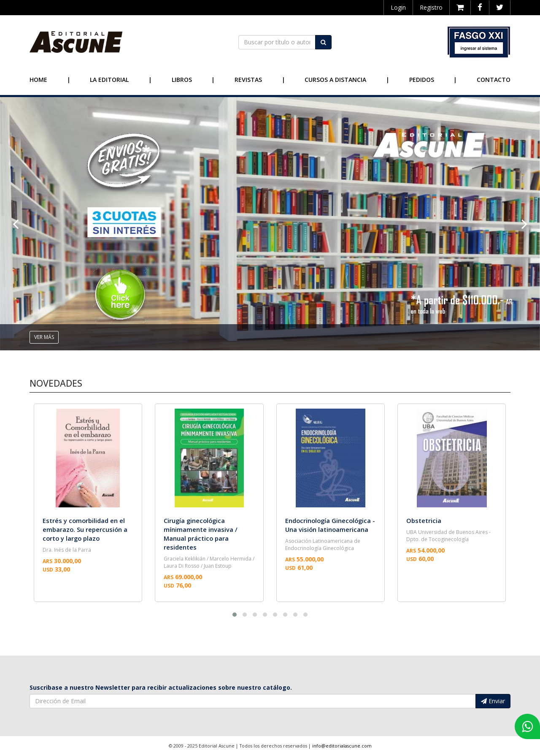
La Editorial (109, 80)
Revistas (248, 80)
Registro (431, 7)
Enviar (493, 701)
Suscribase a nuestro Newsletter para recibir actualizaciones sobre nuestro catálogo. (161, 687)
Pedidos (422, 80)
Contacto (494, 80)
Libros (182, 80)
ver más (44, 337)
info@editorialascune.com (342, 746)
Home (38, 80)
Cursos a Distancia (335, 80)
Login (398, 7)
